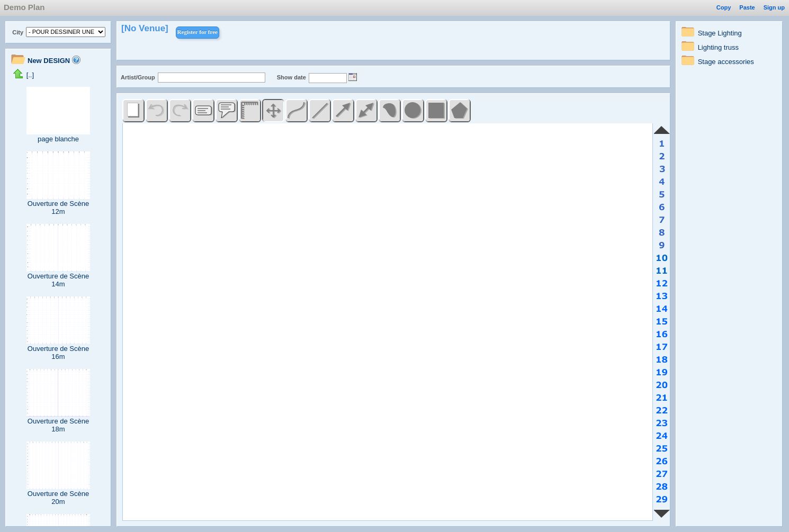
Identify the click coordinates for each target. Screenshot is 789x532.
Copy (724, 7)
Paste (747, 7)
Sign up (774, 7)
